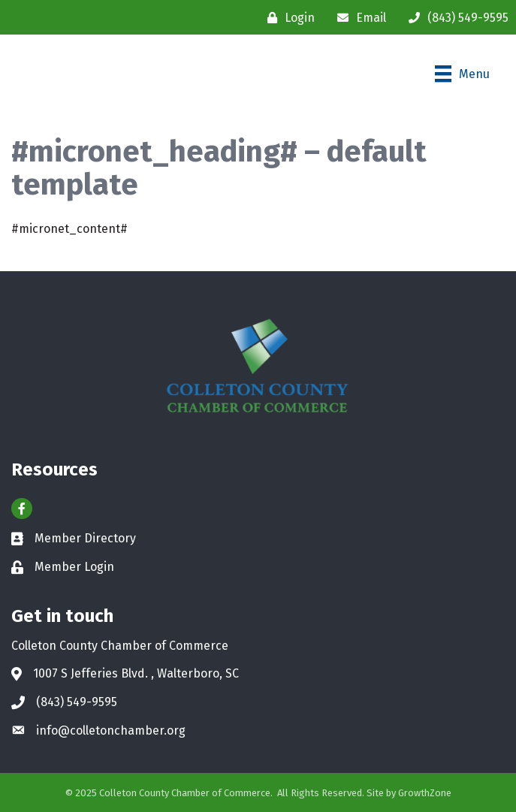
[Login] (287, 18)
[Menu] (462, 74)
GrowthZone (425, 793)
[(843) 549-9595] (455, 18)
